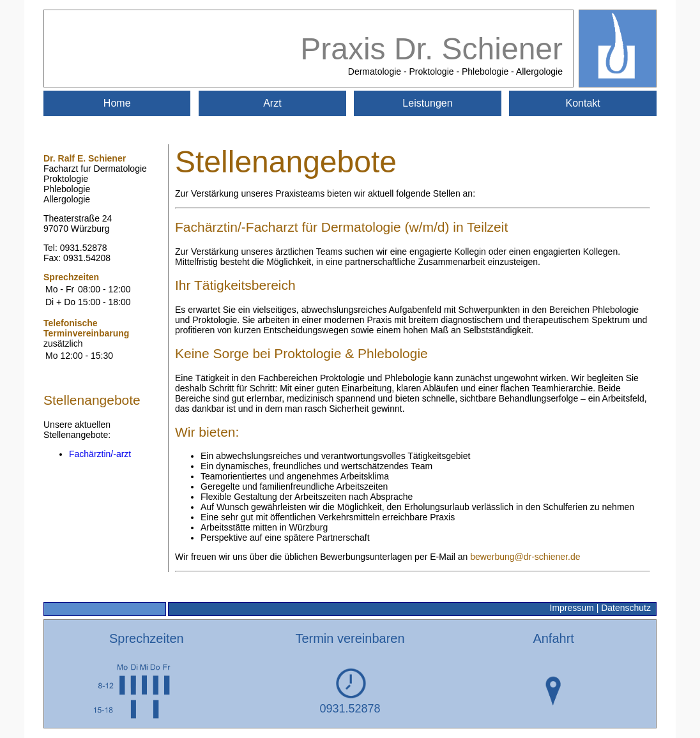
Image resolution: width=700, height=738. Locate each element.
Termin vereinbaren (350, 638)
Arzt (272, 103)
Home (117, 103)
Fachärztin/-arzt (100, 454)
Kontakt (583, 103)
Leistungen (427, 103)
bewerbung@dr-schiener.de (525, 557)
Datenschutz (626, 608)
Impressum (572, 608)
